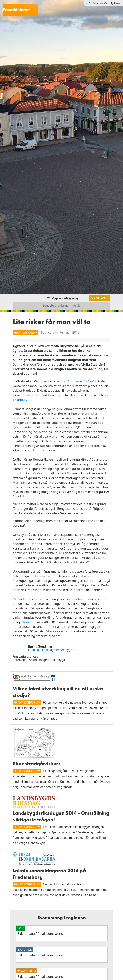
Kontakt (118, 3)
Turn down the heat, (81, 381)
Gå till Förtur (99, 298)
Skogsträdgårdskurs (37, 764)
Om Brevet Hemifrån (98, 3)
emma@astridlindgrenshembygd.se (52, 650)
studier (27, 622)
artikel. (22, 400)
